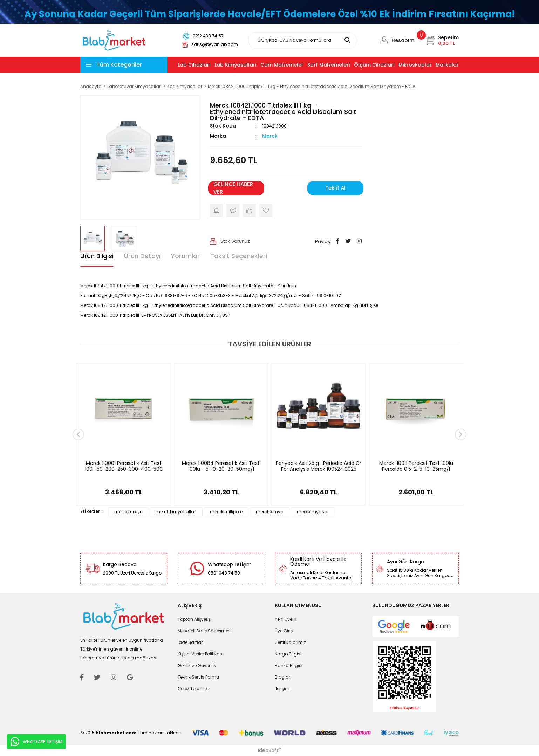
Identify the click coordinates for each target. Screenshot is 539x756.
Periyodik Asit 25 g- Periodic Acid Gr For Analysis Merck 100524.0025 (319, 466)
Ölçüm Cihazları (374, 65)
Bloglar (282, 677)
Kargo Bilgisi (288, 654)
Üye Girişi (284, 631)
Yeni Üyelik (286, 619)
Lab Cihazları (194, 65)
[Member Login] (384, 40)
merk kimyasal (313, 512)
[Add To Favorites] (266, 210)
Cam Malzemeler (282, 65)
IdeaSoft (269, 750)
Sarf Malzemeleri (329, 65)
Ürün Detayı (142, 256)
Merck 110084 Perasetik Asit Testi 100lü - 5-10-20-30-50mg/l (221, 466)
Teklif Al (335, 188)
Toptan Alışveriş (194, 619)
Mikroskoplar (415, 65)
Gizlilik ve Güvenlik (197, 665)
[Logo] (114, 40)
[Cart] (442, 40)
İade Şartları (191, 642)
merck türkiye (128, 512)
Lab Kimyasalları (236, 65)
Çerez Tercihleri (193, 689)
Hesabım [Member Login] (403, 40)
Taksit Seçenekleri (239, 256)
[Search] (302, 40)
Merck (270, 136)
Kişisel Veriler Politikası (200, 654)
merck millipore (226, 512)
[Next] (461, 435)
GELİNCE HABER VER (233, 188)
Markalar (447, 65)
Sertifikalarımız (290, 642)
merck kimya (270, 512)
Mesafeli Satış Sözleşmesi (205, 631)
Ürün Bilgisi (97, 256)
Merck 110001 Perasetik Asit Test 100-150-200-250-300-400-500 (124, 466)
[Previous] (78, 435)
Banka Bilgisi (289, 665)
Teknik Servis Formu (198, 677)
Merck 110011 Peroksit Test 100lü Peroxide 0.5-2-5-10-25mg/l (416, 466)
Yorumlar (185, 256)
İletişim (282, 689)
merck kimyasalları (176, 512)
